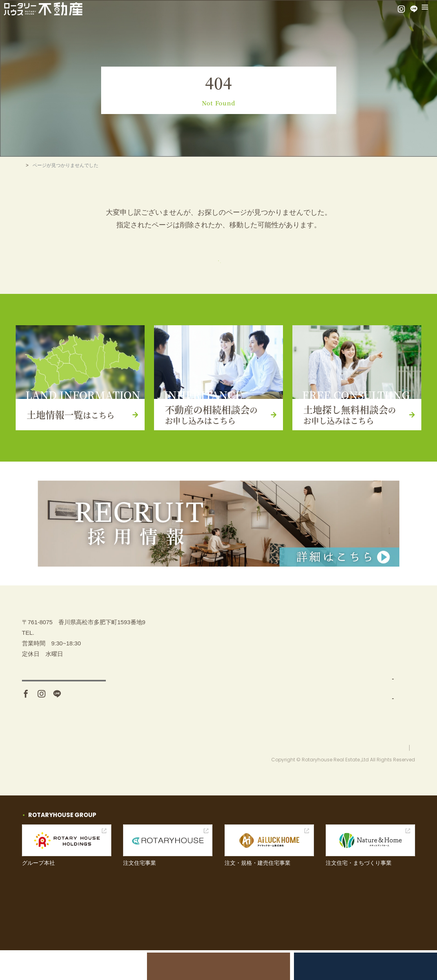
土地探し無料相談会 (354, 966)
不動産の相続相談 (386, 632)
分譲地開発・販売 (313, 710)
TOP (27, 165)
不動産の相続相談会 (219, 966)
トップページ (219, 264)
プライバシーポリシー (392, 777)
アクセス (64, 720)
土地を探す (301, 651)
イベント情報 (380, 671)
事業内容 (298, 671)
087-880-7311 (52, 668)
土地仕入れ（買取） (316, 690)
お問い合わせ (380, 690)
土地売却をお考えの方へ (83, 966)
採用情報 (374, 729)
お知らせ (374, 710)
